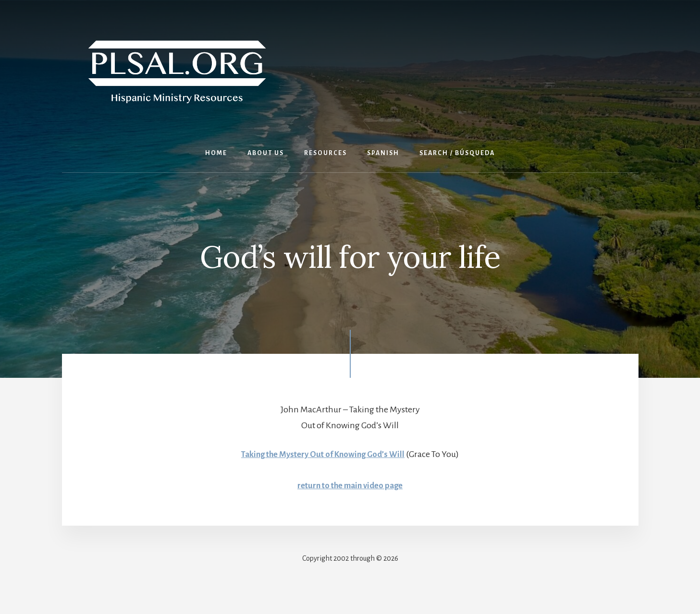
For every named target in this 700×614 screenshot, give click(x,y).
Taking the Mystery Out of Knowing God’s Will (323, 454)
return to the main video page (350, 485)
